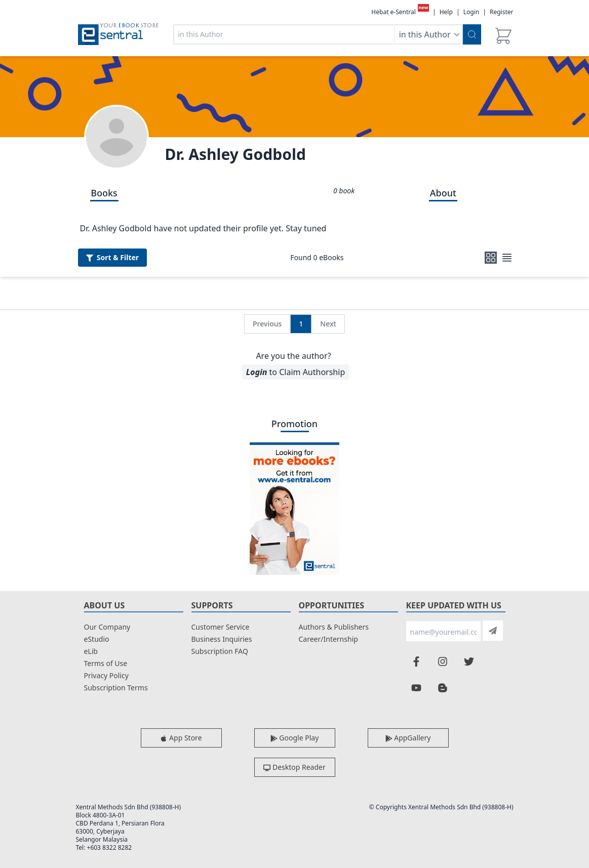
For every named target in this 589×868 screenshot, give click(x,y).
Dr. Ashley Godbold (235, 154)
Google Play (295, 738)
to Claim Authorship (296, 372)
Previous (267, 324)
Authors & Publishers (334, 627)
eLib (91, 651)
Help (446, 12)
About (443, 193)
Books (104, 193)
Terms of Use (106, 663)
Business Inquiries (222, 639)
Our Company (107, 627)
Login (471, 12)
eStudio (97, 639)
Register (502, 12)
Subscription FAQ (220, 651)
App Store (181, 738)
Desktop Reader (294, 767)
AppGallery (408, 738)
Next (328, 324)
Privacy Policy (106, 675)
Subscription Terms (116, 688)
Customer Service (221, 627)
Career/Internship (328, 639)
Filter (113, 257)
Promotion (294, 424)
